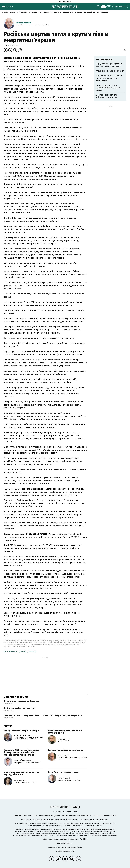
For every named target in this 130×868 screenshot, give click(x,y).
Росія (23, 651)
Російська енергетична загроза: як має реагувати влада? (108, 88)
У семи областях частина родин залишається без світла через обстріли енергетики (43, 715)
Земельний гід (89, 12)
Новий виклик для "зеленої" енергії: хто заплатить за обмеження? (109, 78)
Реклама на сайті (20, 816)
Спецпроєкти (68, 12)
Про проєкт (33, 816)
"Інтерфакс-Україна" (74, 824)
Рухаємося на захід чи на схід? (110, 71)
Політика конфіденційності (50, 816)
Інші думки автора (104, 60)
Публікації (14, 12)
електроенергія (11, 651)
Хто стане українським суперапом (65, 750)
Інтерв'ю (78, 12)
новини (5, 12)
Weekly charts (102, 12)
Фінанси (57, 12)
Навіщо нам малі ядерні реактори (19, 708)
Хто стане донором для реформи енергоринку (106, 96)
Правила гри (48, 12)
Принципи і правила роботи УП (105, 816)
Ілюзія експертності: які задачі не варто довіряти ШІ (21, 773)
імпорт (31, 651)
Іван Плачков (23, 23)
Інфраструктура (35, 12)
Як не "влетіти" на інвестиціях (63, 772)
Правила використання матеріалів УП (76, 816)
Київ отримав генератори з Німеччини (22, 701)
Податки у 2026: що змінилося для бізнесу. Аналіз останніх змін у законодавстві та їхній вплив (21, 752)
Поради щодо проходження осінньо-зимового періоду (109, 65)
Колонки (23, 12)
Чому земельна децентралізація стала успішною (65, 732)
